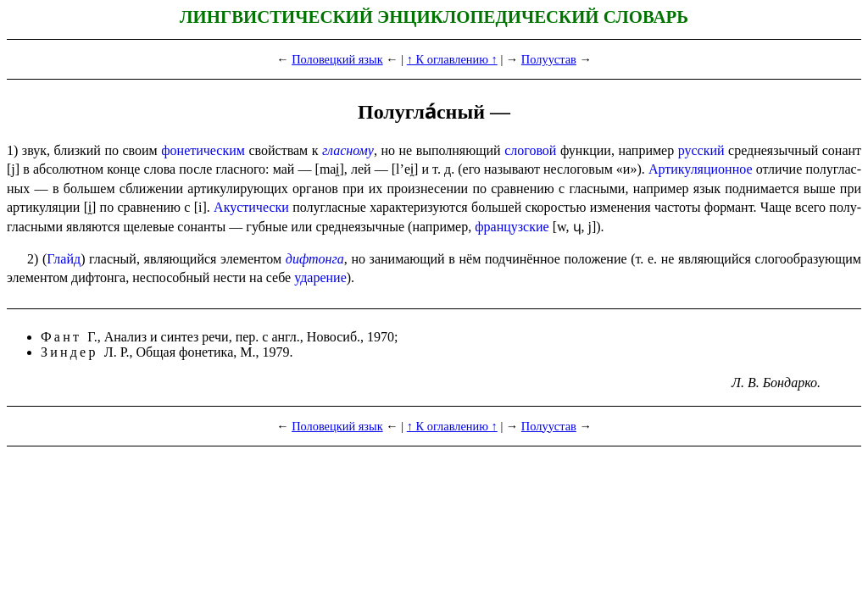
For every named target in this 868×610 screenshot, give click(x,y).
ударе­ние (320, 277)
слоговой (530, 150)
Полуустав (549, 59)
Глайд (64, 259)
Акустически (251, 207)
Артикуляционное (701, 169)
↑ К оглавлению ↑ (452, 59)
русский (701, 150)
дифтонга (315, 259)
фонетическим (203, 150)
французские (512, 227)
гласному (348, 150)
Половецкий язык (337, 59)
